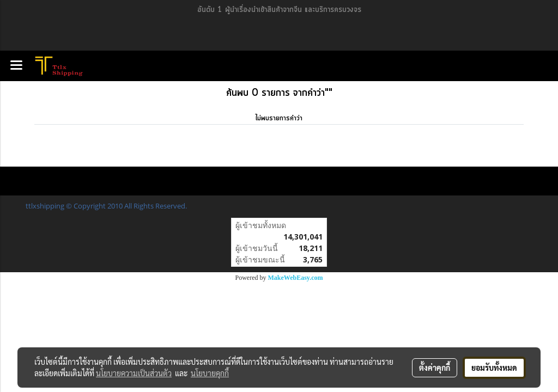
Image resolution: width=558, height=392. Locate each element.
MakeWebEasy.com (296, 278)
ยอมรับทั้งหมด (494, 367)
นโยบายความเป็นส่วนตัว (134, 373)
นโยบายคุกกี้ (210, 373)
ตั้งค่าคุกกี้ (435, 367)
